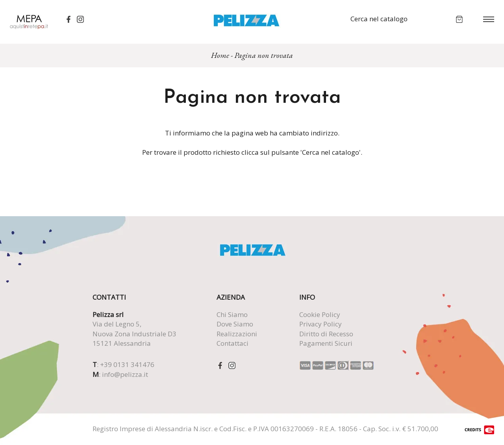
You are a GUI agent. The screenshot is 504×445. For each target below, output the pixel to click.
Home (220, 55)
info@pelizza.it (125, 374)
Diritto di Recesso (326, 334)
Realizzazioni (237, 334)
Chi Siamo (232, 314)
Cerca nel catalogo (379, 19)
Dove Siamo (235, 324)
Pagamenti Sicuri (326, 343)
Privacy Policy (321, 324)
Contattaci (233, 343)
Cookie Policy (320, 314)
